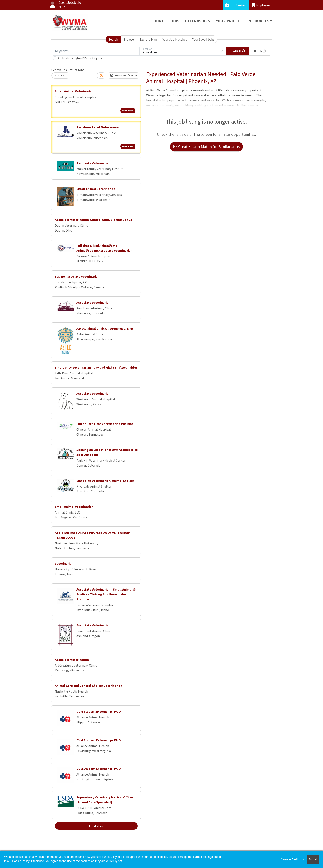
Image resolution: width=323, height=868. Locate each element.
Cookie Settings (292, 859)
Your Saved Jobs (203, 39)
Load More (96, 826)
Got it (313, 859)
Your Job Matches (175, 39)
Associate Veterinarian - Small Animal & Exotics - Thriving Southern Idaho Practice (106, 594)
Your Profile (229, 21)
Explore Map (148, 39)
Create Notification (124, 75)
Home (159, 21)
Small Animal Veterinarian (74, 91)
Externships (198, 21)
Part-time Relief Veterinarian (98, 127)
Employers (261, 5)
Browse (129, 39)
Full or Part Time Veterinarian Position (105, 424)
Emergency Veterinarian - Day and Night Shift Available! (96, 367)
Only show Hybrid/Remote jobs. (80, 58)
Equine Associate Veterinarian (77, 276)
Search (113, 39)
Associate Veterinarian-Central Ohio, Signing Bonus (93, 220)
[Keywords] (96, 51)
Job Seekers (236, 5)
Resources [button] (258, 21)
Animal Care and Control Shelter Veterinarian (88, 686)
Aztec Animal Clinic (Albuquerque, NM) (105, 328)
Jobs (174, 21)
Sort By (60, 75)
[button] (259, 51)
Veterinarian (64, 563)
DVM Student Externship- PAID (99, 711)
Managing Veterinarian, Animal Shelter (105, 481)
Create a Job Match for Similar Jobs (206, 147)
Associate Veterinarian (93, 163)
